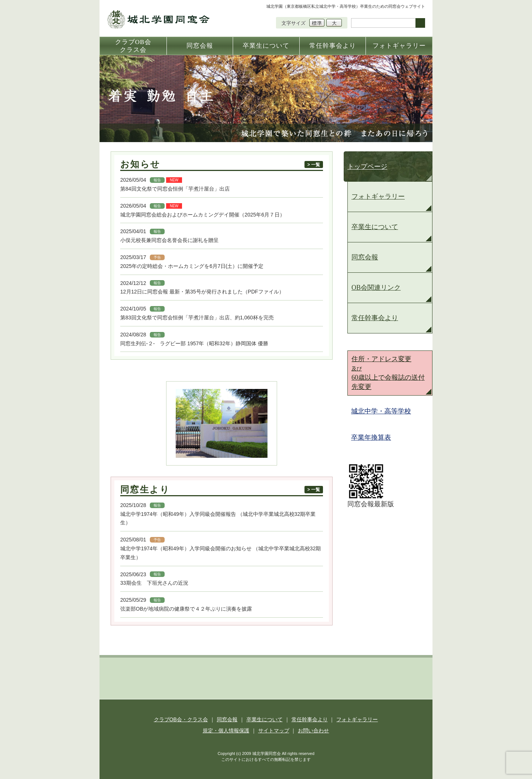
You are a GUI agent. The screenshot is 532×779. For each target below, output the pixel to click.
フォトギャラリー (378, 197)
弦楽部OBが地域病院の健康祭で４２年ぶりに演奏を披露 (186, 609)
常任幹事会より (375, 318)
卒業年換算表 (371, 437)
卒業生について (375, 227)
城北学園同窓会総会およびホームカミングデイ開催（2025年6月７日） (203, 215)
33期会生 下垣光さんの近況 (154, 583)
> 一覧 (314, 165)
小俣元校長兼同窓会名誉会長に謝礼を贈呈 (169, 240)
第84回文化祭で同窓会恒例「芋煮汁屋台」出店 (175, 189)
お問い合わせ (313, 731)
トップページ (367, 167)
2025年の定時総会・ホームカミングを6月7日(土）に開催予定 (192, 266)
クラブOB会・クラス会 (181, 719)
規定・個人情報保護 (226, 731)
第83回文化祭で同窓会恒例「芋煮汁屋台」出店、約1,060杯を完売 (197, 318)
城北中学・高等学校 (381, 411)
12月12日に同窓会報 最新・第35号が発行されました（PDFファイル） (202, 292)
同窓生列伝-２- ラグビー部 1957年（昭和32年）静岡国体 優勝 (197, 343)
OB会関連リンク (376, 288)
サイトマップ (274, 731)
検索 (420, 23)
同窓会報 (365, 257)
